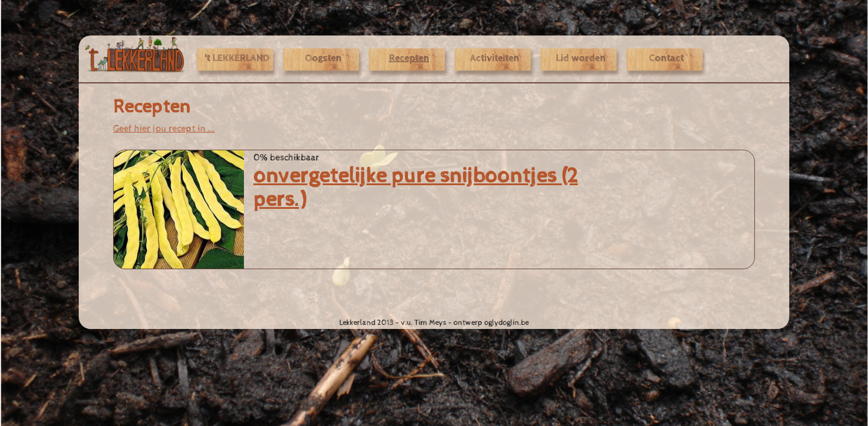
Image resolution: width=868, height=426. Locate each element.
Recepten (409, 59)
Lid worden (581, 59)
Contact (666, 59)
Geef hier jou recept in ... (164, 128)
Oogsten (323, 59)
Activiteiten (495, 59)
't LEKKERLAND (237, 59)
